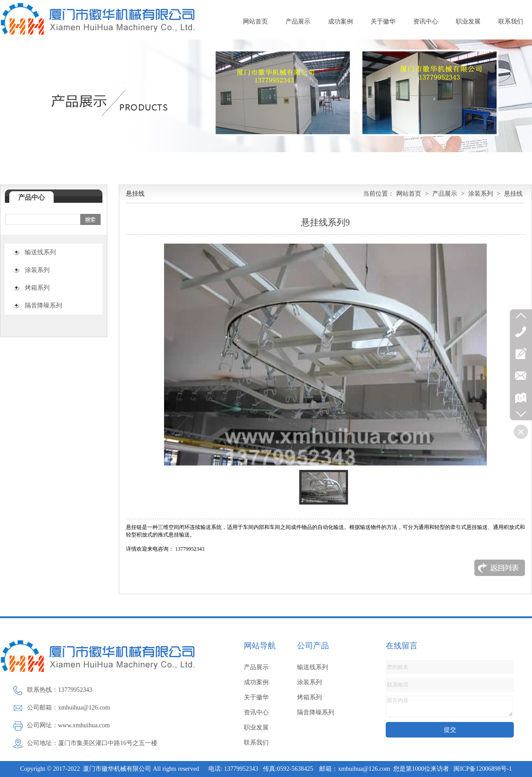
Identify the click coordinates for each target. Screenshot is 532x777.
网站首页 (255, 22)
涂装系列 (37, 270)
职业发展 (468, 22)
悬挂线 (513, 194)
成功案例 (340, 22)
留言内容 (450, 706)
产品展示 (298, 22)
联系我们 (511, 22)
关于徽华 (383, 22)
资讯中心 (426, 22)
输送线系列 (40, 252)
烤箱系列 (37, 288)
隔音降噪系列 (43, 306)
